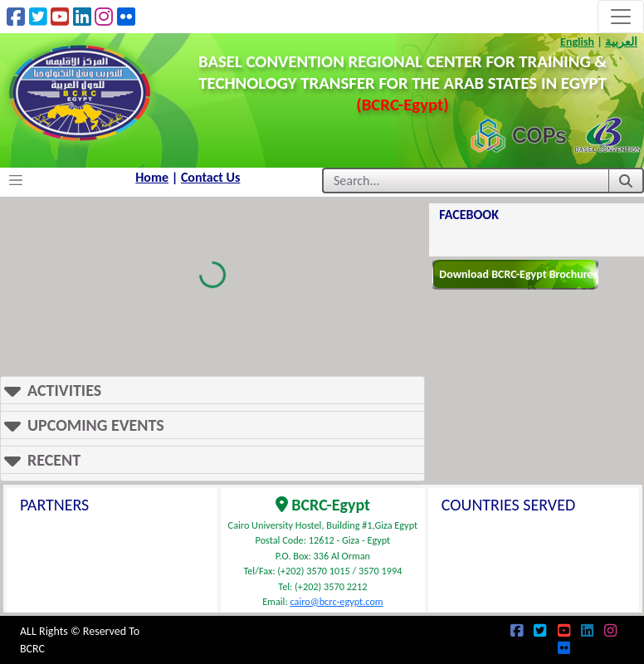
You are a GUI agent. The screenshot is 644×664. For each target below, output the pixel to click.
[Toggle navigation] (621, 17)
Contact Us (210, 177)
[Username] (465, 181)
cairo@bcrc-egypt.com (336, 601)
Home (152, 177)
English (577, 42)
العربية (621, 42)
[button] (212, 391)
